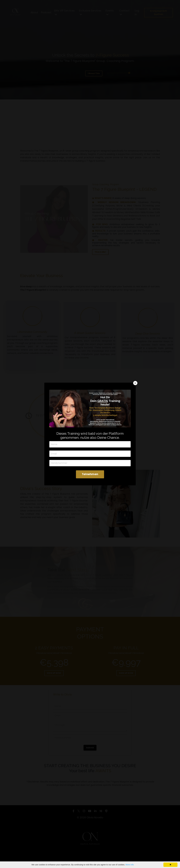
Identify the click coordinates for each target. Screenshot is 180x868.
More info (130, 865)
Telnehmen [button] (90, 474)
